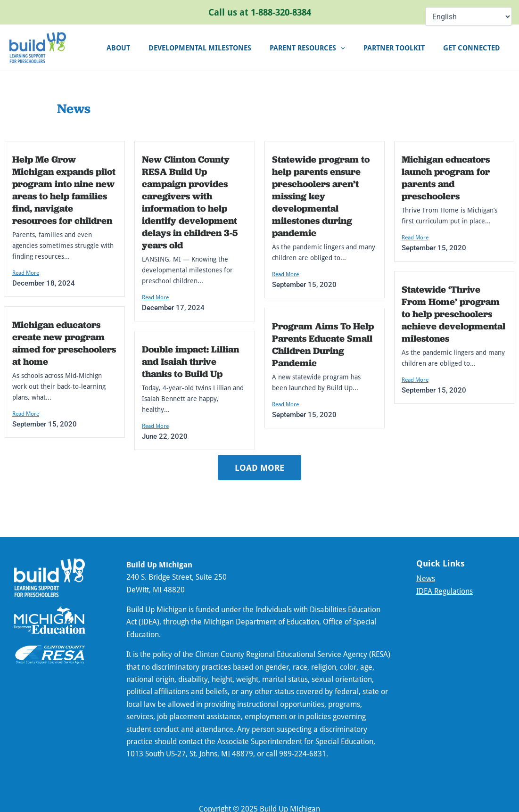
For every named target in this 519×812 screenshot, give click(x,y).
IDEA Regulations (445, 591)
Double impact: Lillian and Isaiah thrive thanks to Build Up (190, 361)
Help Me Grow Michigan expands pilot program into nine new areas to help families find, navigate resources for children (64, 190)
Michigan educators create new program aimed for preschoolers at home (64, 343)
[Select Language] (469, 16)
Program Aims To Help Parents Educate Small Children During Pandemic (323, 344)
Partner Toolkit (401, 48)
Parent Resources (318, 48)
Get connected (474, 48)
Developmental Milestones (215, 48)
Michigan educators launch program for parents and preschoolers (446, 178)
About (138, 48)
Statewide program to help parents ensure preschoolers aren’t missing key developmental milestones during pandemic (321, 196)
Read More (26, 273)
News (426, 578)
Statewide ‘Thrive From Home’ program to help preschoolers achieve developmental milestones (453, 314)
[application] (351, 48)
